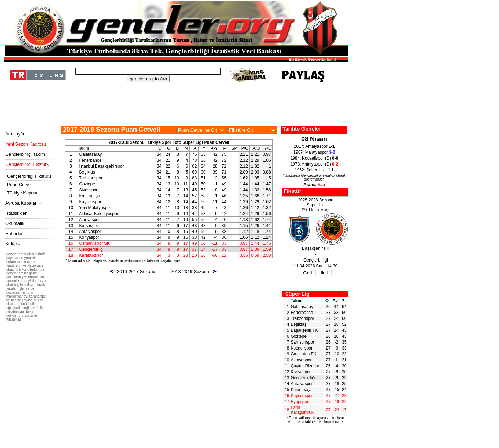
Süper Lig (297, 294)
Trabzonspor (303, 318)
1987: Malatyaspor (314, 152)
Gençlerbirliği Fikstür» (27, 164)
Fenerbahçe (302, 313)
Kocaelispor (302, 348)
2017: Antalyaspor (314, 146)
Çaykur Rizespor (306, 366)
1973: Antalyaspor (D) (314, 164)
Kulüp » (13, 244)
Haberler (14, 233)
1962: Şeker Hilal (314, 170)
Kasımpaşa (301, 390)
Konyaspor (301, 372)
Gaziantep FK (304, 354)
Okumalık (15, 223)
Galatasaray (302, 307)
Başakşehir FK (304, 330)
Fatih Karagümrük (302, 410)
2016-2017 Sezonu (136, 271)
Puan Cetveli (20, 185)
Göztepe (299, 336)
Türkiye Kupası (22, 193)
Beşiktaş (299, 324)
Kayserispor (302, 396)
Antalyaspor (302, 384)
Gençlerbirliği (303, 378)
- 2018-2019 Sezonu (190, 271)
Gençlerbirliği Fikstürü (29, 176)
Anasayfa (15, 134)
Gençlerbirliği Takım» (26, 154)
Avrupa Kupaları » (23, 203)
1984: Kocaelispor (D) (314, 158)
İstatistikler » (18, 213)
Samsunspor (303, 342)
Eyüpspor (300, 402)
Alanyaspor (301, 360)
